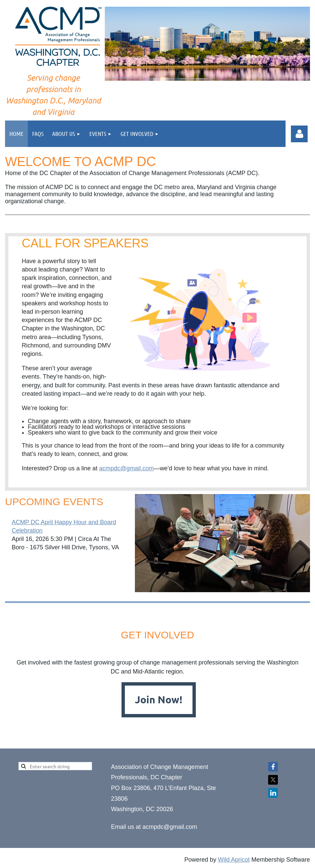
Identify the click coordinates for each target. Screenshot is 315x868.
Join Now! (159, 699)
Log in (299, 134)
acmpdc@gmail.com (126, 468)
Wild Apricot (234, 860)
